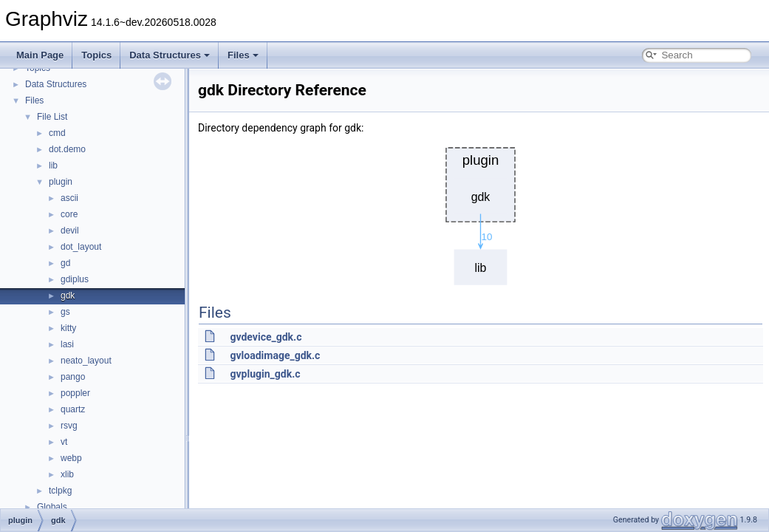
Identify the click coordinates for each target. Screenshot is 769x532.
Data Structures (170, 55)
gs (65, 312)
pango (73, 377)
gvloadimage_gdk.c (275, 355)
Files (243, 55)
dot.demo (67, 149)
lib (53, 166)
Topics (96, 55)
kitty (68, 328)
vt (64, 442)
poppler (75, 393)
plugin (61, 182)
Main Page (40, 55)
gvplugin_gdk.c (265, 374)
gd (65, 263)
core (69, 214)
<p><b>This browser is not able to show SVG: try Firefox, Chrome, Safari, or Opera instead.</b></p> (481, 212)
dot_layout (81, 247)
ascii (69, 198)
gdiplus (75, 279)
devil (70, 231)
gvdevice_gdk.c (266, 337)
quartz (73, 409)
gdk (68, 296)
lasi (67, 344)
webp (71, 458)
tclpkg (60, 491)
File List (52, 117)
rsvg (69, 426)
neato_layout (86, 361)
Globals (52, 507)
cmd (57, 133)
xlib (67, 474)
